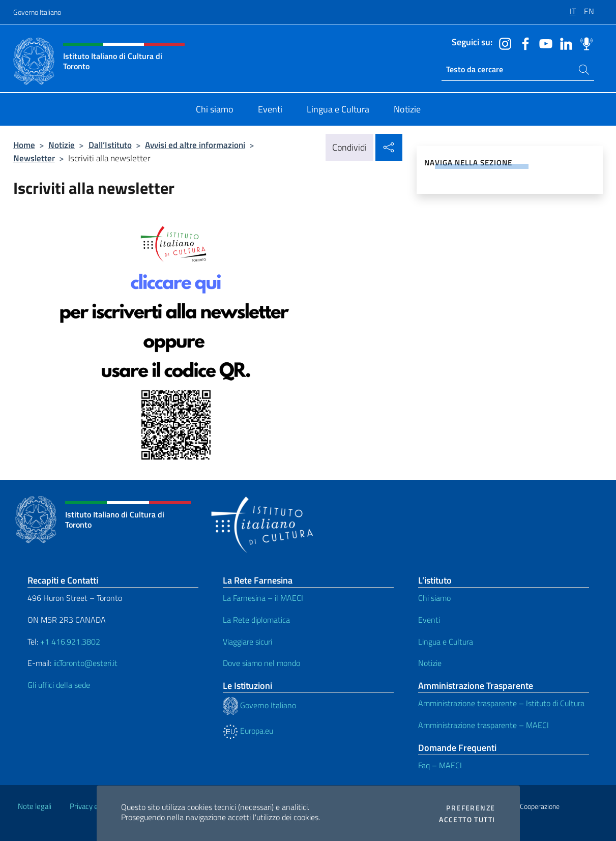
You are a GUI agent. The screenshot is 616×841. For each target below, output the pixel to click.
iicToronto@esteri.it (85, 663)
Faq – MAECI (440, 765)
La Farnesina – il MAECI (263, 598)
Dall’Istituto (110, 145)
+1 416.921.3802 (70, 642)
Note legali (35, 806)
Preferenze (471, 808)
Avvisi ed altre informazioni (195, 145)
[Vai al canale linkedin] (564, 43)
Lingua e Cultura (446, 642)
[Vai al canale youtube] (543, 43)
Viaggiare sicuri (247, 642)
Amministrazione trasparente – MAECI (483, 725)
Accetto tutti (467, 820)
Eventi (429, 620)
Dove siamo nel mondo (261, 663)
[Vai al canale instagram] (503, 43)
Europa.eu (248, 731)
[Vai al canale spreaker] (584, 43)
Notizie (62, 145)
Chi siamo (434, 598)
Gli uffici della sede (59, 685)
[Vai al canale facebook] (523, 43)
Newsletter (34, 158)
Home (24, 145)
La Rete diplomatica (256, 620)
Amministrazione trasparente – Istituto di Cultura (501, 703)
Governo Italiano (37, 12)
